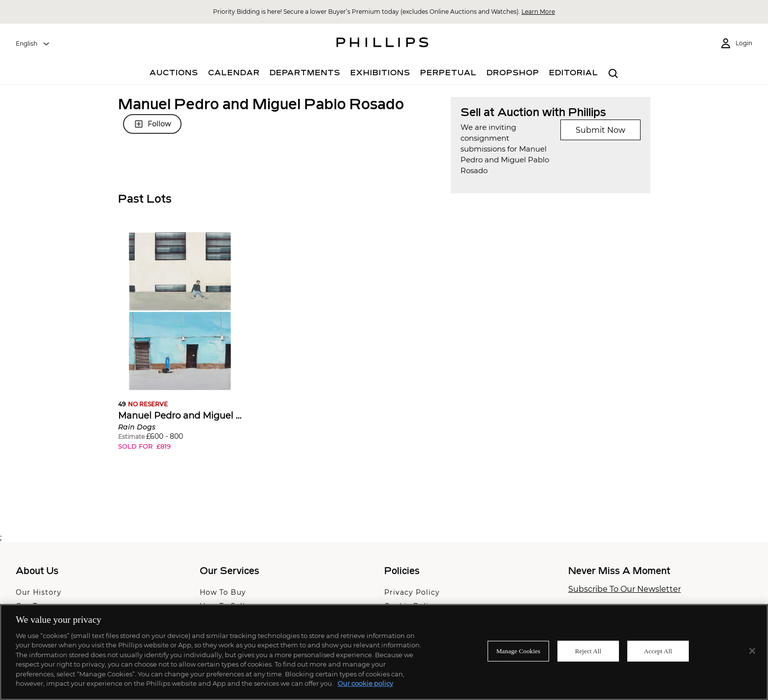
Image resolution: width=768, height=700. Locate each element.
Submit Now (600, 130)
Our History (39, 592)
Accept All (658, 651)
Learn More (538, 12)
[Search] (614, 74)
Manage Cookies (519, 651)
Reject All (588, 651)
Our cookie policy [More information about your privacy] (365, 683)
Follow (152, 124)
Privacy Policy (412, 592)
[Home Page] (383, 44)
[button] (180, 349)
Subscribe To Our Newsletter (625, 589)
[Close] (752, 651)
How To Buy (223, 592)
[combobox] (33, 44)
